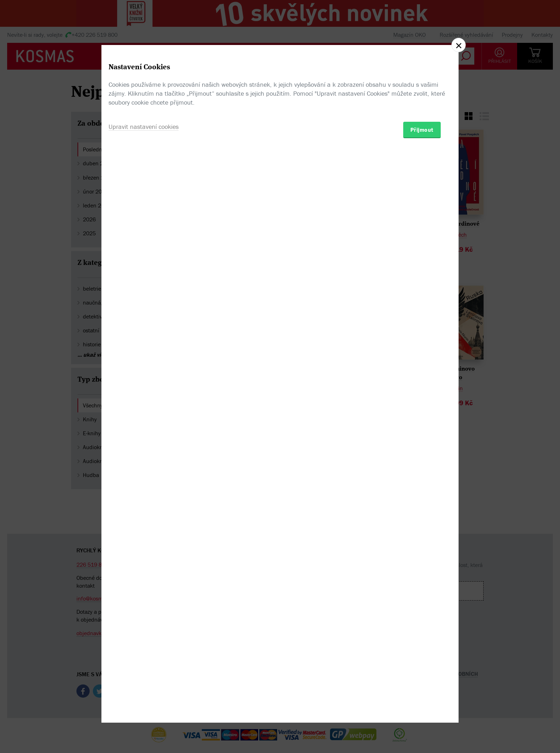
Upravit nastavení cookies (144, 415)
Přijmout (422, 418)
